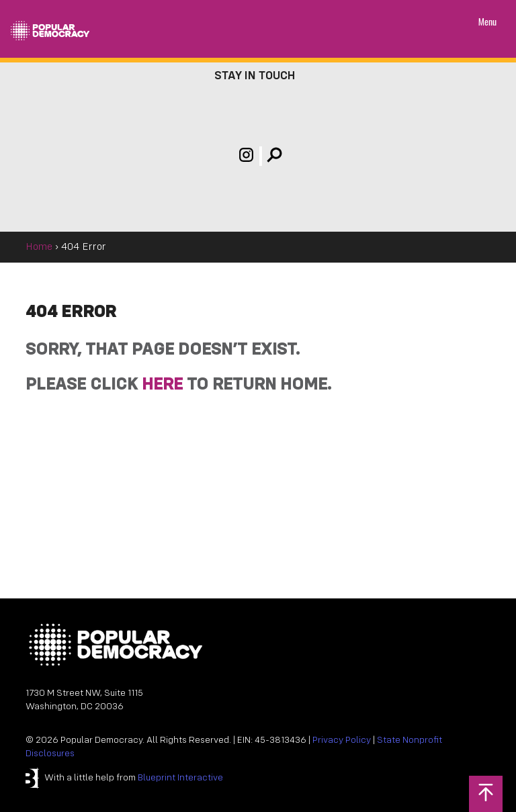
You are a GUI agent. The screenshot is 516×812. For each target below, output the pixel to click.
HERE (162, 385)
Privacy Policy (342, 740)
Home (39, 247)
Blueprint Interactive (180, 778)
